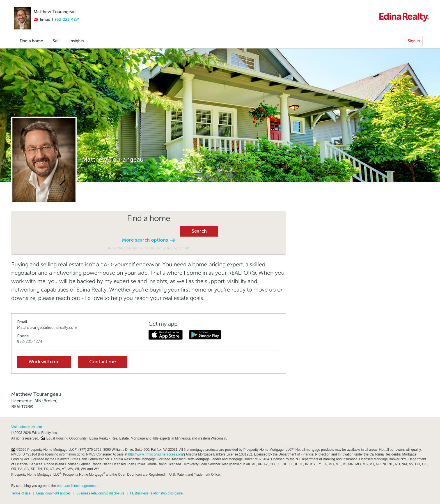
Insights (77, 41)
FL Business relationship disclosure (157, 493)
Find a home (31, 41)
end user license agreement (78, 486)
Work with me (44, 362)
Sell (56, 41)
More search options (148, 240)
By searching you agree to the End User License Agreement (149, 248)
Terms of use (21, 493)
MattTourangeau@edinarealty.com (47, 328)
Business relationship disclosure (100, 493)
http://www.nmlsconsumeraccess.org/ (156, 454)
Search (199, 231)
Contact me (103, 362)
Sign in (414, 41)
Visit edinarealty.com (27, 427)
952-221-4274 (67, 19)
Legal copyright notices (53, 493)
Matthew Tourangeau (55, 12)
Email (42, 19)
